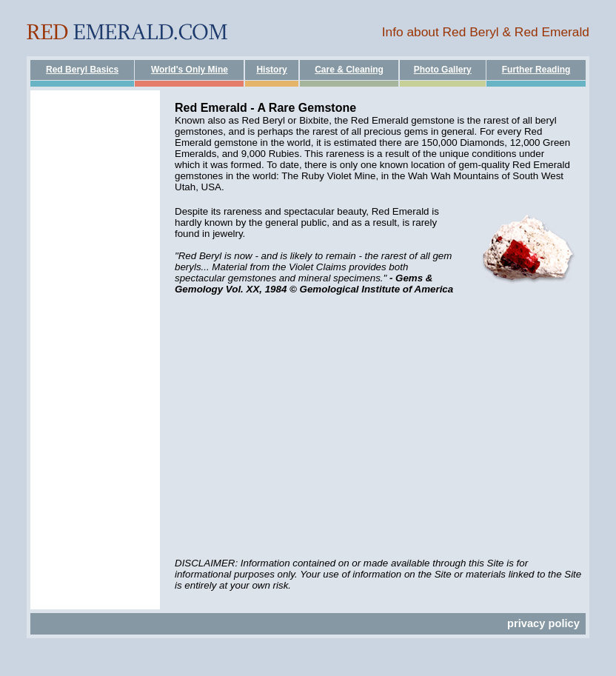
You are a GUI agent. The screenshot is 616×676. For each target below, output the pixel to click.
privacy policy (543, 623)
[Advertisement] (96, 312)
